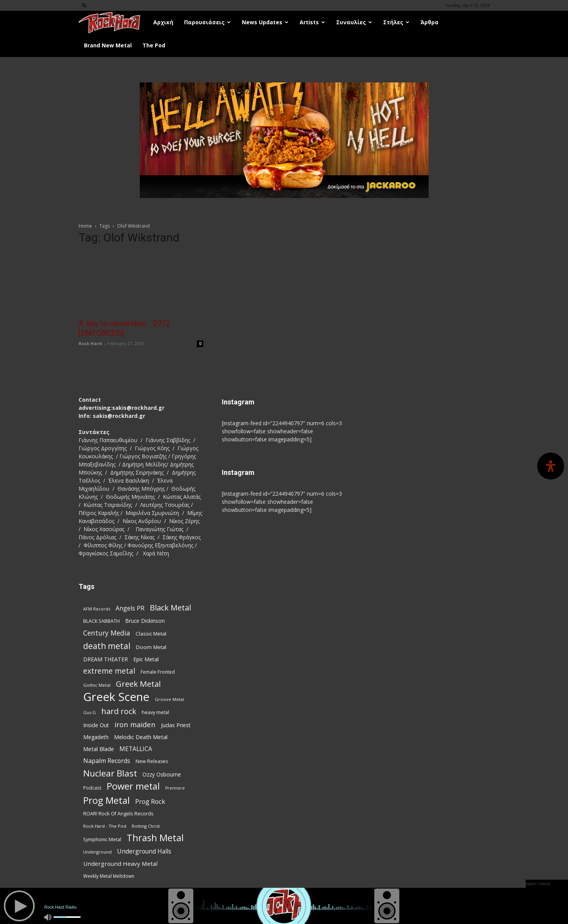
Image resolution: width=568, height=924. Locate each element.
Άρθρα (430, 22)
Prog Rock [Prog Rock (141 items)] (150, 801)
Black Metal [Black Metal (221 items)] (170, 608)
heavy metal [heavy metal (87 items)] (155, 712)
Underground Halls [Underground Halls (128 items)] (144, 851)
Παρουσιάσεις (207, 22)
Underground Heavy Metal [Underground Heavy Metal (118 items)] (120, 864)
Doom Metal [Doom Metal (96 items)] (151, 647)
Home (85, 226)
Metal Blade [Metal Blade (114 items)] (99, 749)
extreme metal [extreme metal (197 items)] (109, 671)
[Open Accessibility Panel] (551, 466)
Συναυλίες (354, 22)
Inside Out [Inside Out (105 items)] (96, 725)
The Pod (154, 45)
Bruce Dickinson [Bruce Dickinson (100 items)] (145, 621)
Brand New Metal (108, 45)
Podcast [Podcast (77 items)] (92, 788)
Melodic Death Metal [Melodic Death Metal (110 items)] (141, 737)
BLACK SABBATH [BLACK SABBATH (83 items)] (101, 621)
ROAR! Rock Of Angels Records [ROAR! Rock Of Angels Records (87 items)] (118, 813)
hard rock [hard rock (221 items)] (119, 711)
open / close (538, 884)
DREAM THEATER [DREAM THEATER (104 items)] (106, 659)
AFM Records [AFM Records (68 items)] (97, 609)
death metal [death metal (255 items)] (107, 646)
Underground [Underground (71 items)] (97, 852)
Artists (312, 22)
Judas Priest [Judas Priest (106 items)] (176, 725)
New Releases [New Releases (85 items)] (152, 761)
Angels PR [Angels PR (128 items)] (130, 608)
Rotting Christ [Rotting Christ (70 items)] (146, 826)
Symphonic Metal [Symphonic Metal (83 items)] (102, 839)
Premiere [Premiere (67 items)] (175, 788)
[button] (84, 5)
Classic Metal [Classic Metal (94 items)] (151, 634)
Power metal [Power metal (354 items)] (133, 786)
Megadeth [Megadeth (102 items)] (96, 737)
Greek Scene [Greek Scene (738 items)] (116, 697)
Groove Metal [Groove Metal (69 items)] (169, 699)
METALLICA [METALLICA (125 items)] (136, 749)
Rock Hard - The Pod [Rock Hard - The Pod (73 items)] (105, 826)
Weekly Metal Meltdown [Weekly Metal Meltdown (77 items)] (109, 876)
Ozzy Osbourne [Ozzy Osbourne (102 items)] (162, 774)
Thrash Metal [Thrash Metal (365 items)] (155, 838)
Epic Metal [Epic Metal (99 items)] (146, 659)
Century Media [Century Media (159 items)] (107, 633)
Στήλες (396, 22)
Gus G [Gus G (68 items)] (90, 712)
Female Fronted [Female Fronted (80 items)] (158, 672)
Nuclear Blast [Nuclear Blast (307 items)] (110, 773)
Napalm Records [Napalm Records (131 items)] (107, 761)
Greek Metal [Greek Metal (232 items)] (138, 684)
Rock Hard (90, 343)
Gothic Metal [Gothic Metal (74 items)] (97, 685)
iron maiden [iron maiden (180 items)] (135, 724)
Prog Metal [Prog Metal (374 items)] (106, 800)
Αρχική (163, 22)
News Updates (265, 22)
